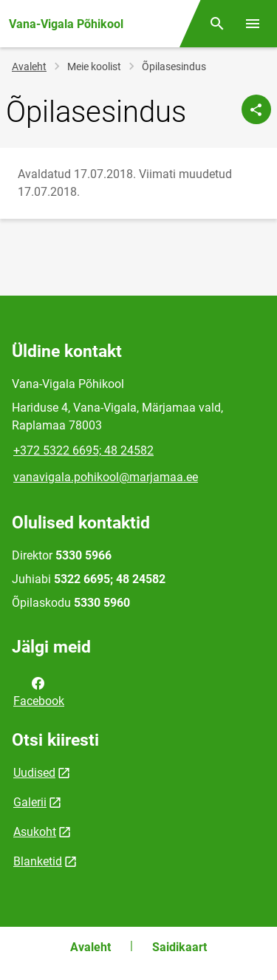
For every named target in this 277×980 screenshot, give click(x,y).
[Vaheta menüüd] (253, 24)
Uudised (34, 773)
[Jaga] (256, 109)
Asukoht (35, 832)
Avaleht (29, 67)
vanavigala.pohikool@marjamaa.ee (106, 477)
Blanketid (38, 861)
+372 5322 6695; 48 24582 (83, 450)
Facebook (39, 691)
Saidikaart (179, 947)
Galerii (30, 802)
